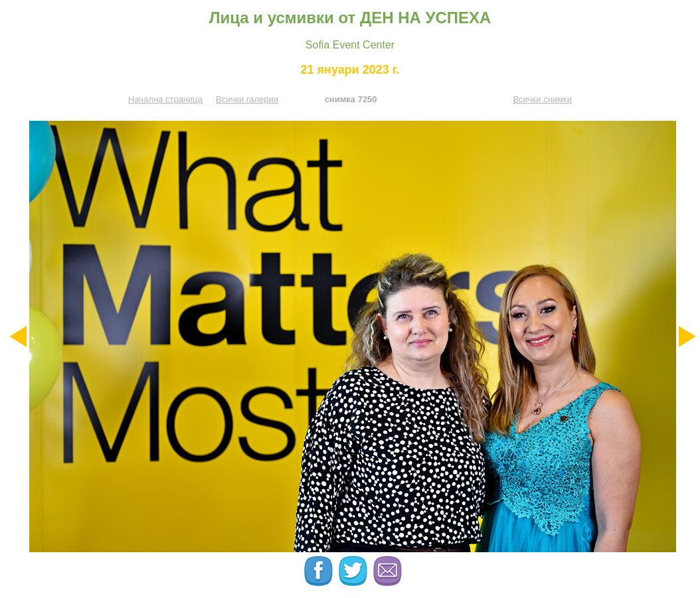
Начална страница (165, 99)
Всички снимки (542, 99)
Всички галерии (247, 99)
